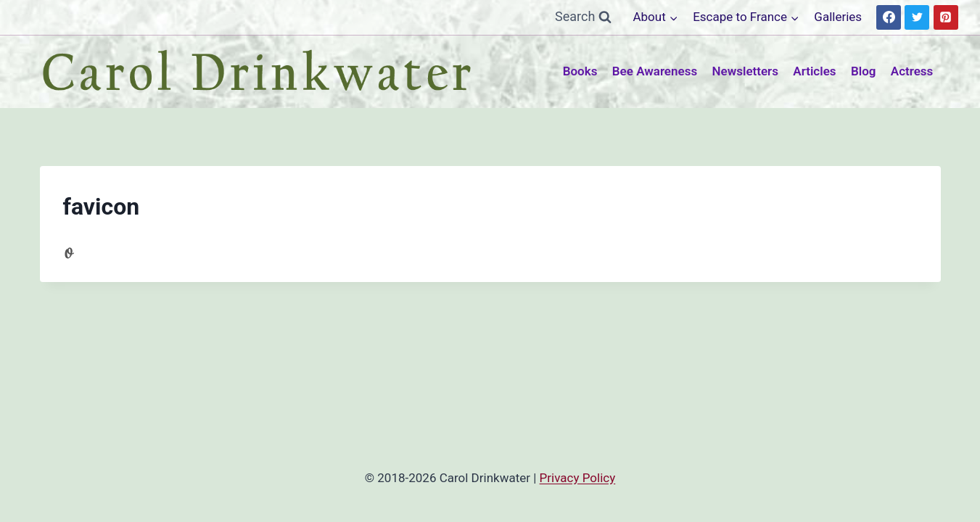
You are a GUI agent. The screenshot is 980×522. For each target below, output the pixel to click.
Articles (814, 71)
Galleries (838, 17)
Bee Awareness (655, 71)
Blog (864, 71)
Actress (912, 71)
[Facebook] (889, 17)
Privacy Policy (578, 478)
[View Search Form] (583, 17)
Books (580, 71)
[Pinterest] (946, 17)
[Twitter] (917, 17)
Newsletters (745, 71)
